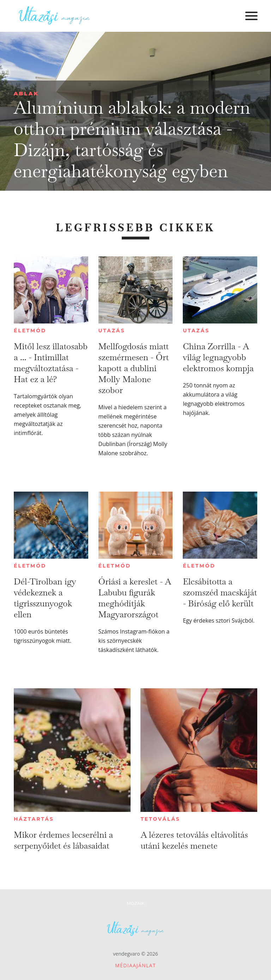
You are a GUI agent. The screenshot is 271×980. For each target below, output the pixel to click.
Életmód (30, 331)
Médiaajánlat (135, 965)
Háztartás (34, 819)
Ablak (26, 93)
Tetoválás (160, 819)
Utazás (112, 331)
